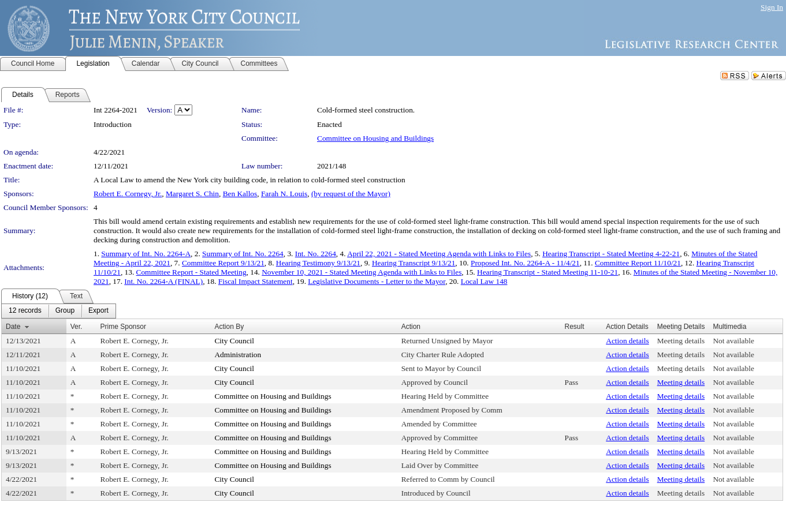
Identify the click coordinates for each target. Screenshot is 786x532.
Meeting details (681, 341)
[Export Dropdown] (98, 311)
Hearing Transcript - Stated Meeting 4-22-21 (611, 254)
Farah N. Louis (284, 194)
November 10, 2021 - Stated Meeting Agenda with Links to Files (362, 272)
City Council (234, 341)
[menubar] (59, 311)
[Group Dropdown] (65, 311)
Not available (733, 341)
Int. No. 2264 (316, 254)
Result (574, 327)
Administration (238, 355)
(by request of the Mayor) (351, 194)
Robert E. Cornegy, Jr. (128, 194)
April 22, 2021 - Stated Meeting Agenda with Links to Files (439, 254)
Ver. (77, 327)
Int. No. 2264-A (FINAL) (163, 281)
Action (411, 327)
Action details (627, 341)
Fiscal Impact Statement (256, 281)
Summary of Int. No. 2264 (243, 254)
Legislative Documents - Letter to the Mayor (377, 281)
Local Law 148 (484, 281)
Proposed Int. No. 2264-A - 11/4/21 (525, 263)
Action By (229, 327)
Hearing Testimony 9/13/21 (318, 263)
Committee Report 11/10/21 (638, 263)
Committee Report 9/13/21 (223, 263)
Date (13, 327)
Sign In (772, 7)
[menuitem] (25, 311)
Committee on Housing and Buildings (375, 138)
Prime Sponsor (123, 327)
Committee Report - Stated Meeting (191, 272)
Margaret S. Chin (192, 194)
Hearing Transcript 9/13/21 (414, 263)
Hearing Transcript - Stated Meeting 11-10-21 (547, 272)
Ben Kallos (240, 194)
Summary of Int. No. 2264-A (146, 254)
